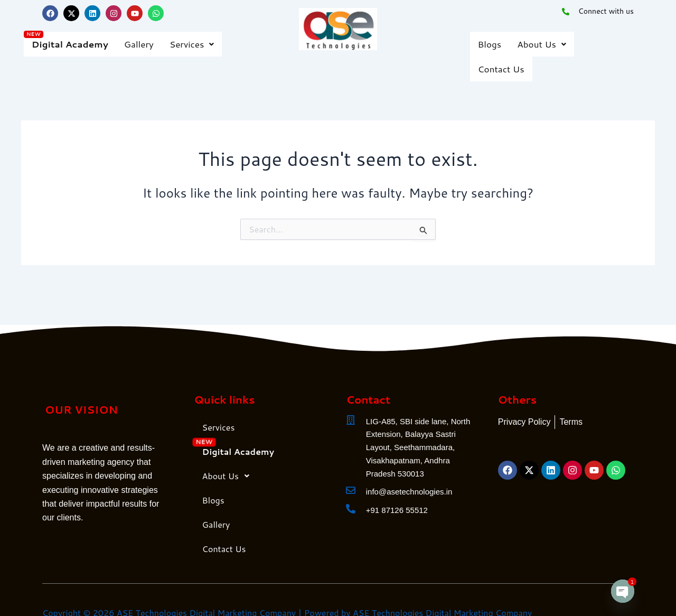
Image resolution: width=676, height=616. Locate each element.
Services (192, 44)
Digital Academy (70, 44)
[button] (192, 44)
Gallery (139, 44)
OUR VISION (81, 409)
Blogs (490, 44)
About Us (542, 44)
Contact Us (501, 69)
